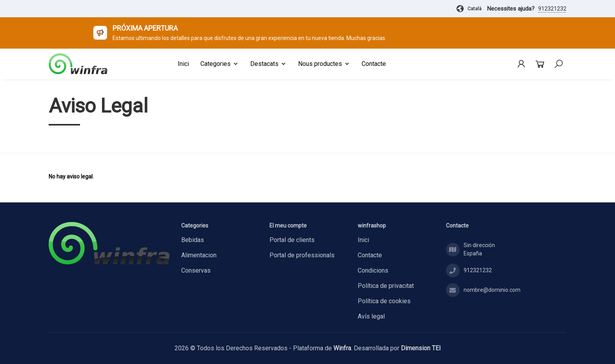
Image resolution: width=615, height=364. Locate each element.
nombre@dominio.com (492, 290)
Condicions (373, 270)
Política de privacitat (386, 286)
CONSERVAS (196, 270)
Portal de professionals (302, 255)
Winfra (342, 348)
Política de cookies (384, 301)
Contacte (370, 255)
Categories (220, 64)
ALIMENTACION (199, 255)
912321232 (552, 9)
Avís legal (371, 316)
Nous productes (324, 64)
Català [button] (469, 9)
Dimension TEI (421, 348)
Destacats (268, 64)
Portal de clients (292, 240)
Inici (363, 240)
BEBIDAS (193, 240)
